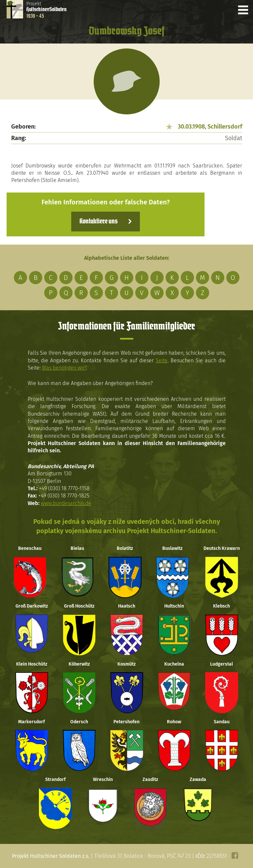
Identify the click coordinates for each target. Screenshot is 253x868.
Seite (162, 360)
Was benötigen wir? (64, 368)
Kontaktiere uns (98, 222)
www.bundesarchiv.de (66, 503)
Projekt (47, 10)
